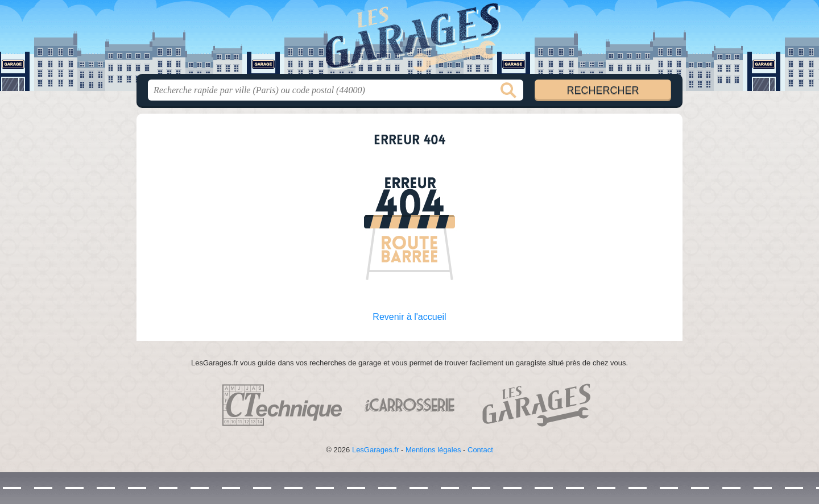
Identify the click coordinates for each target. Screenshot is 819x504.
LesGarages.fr (375, 450)
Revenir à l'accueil (409, 317)
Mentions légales (433, 450)
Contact (480, 450)
